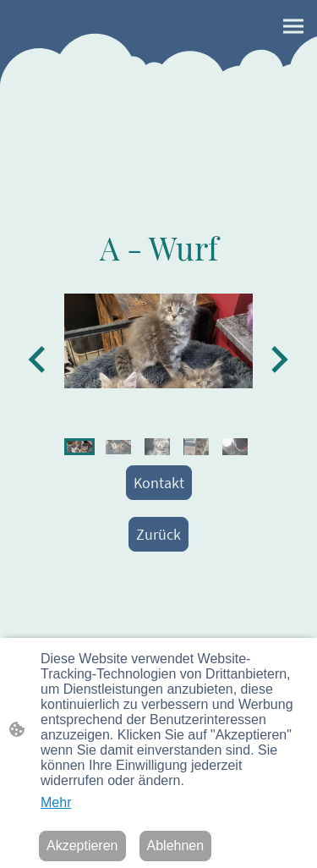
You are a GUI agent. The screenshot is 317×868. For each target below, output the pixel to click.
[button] (79, 447)
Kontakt (159, 483)
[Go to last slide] (38, 359)
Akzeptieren (82, 846)
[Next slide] (278, 359)
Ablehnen (176, 846)
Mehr (56, 802)
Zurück (158, 534)
